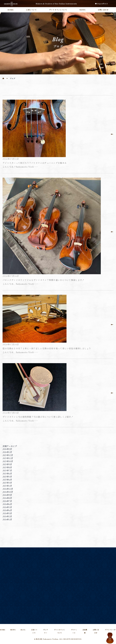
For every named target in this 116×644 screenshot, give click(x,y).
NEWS (82, 10)
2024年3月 (7, 513)
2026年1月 (7, 452)
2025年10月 (8, 461)
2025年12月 (8, 455)
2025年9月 (7, 464)
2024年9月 (7, 495)
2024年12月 (8, 489)
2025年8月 (7, 467)
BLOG (23, 630)
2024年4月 (7, 510)
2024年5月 (7, 507)
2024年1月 (7, 520)
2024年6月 (7, 504)
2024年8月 (7, 498)
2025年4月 (7, 480)
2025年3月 (7, 483)
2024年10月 (8, 492)
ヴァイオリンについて (58, 10)
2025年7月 (7, 471)
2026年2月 (7, 449)
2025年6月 (7, 474)
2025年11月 (8, 458)
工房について (31, 10)
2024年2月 (7, 516)
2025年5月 (7, 477)
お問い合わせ (103, 10)
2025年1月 (7, 486)
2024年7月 (7, 501)
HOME (11, 10)
